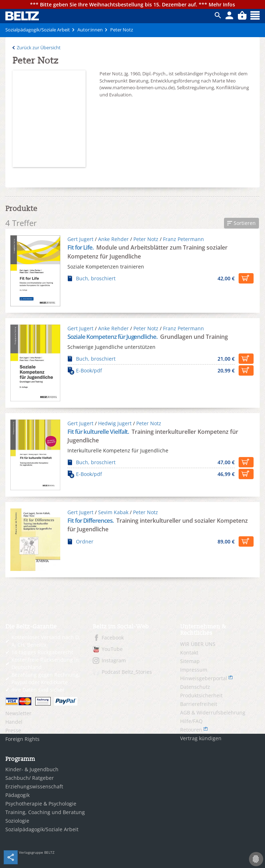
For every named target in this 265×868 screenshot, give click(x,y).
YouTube (112, 649)
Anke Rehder (113, 239)
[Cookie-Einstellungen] (256, 859)
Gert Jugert (80, 239)
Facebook (113, 638)
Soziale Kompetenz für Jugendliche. (113, 337)
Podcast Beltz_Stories (127, 672)
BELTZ (22, 16)
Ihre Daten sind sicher (38, 690)
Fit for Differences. (91, 520)
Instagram (114, 660)
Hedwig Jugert (115, 423)
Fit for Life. (81, 247)
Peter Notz (146, 239)
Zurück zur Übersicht (39, 47)
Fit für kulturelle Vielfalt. (99, 432)
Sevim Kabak (113, 512)
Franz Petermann (184, 239)
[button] (241, 223)
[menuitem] (44, 713)
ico (218, 15)
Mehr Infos (222, 4)
